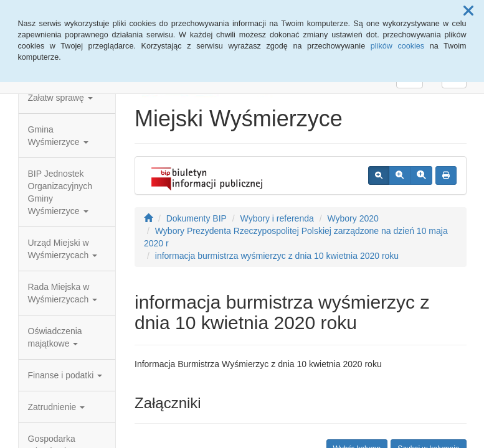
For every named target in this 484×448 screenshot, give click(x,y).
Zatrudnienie (57, 407)
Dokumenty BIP (197, 218)
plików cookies (397, 46)
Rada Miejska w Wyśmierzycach (63, 293)
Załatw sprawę (60, 98)
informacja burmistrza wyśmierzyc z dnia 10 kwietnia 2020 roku (277, 256)
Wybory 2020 (353, 218)
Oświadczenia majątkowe (55, 337)
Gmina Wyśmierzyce (58, 136)
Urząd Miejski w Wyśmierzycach (63, 249)
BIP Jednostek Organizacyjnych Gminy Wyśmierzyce (60, 192)
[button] (468, 11)
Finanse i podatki (65, 375)
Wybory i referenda (277, 218)
